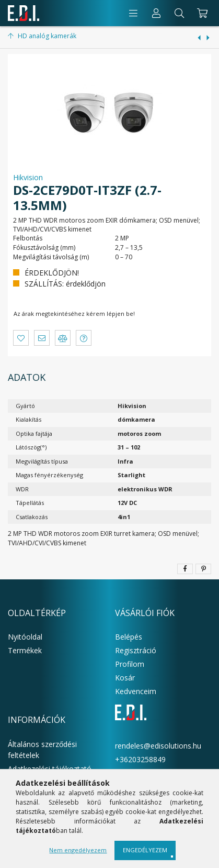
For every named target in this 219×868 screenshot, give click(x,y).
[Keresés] (179, 13)
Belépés (129, 637)
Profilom (130, 664)
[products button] (133, 13)
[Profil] (156, 13)
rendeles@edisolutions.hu (158, 746)
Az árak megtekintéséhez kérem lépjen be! (74, 314)
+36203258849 (140, 759)
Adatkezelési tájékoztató (50, 769)
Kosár (125, 678)
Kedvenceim (136, 691)
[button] (21, 338)
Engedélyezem (145, 850)
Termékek (25, 650)
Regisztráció (136, 650)
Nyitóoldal (25, 637)
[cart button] (201, 13)
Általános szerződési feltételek (42, 750)
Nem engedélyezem (78, 850)
